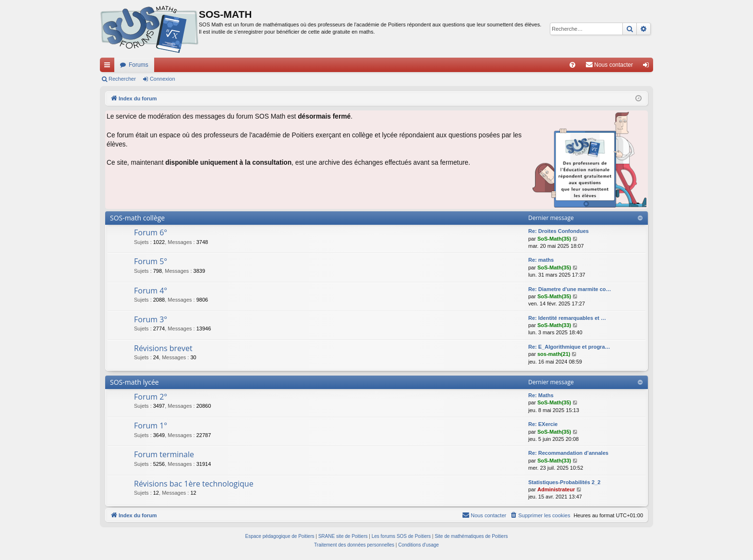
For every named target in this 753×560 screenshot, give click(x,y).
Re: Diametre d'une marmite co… (570, 289)
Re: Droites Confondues (559, 231)
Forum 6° (151, 232)
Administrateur (556, 489)
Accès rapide (109, 67)
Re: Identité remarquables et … (567, 318)
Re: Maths (541, 395)
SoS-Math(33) (554, 325)
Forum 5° (151, 261)
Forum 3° (151, 319)
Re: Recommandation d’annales (568, 453)
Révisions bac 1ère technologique (194, 484)
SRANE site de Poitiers (343, 536)
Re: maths (541, 260)
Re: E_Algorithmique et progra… (569, 347)
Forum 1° (151, 426)
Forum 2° (151, 397)
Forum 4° (151, 291)
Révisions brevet (163, 348)
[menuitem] (572, 65)
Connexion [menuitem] (648, 67)
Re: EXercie (543, 424)
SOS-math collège (137, 218)
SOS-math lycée (134, 382)
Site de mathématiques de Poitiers (471, 536)
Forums (139, 65)
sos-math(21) (554, 354)
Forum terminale (164, 454)
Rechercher (122, 79)
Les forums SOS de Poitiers (401, 536)
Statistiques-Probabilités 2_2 (564, 482)
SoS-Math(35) (554, 239)
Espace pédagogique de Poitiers (280, 536)
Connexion (163, 79)
